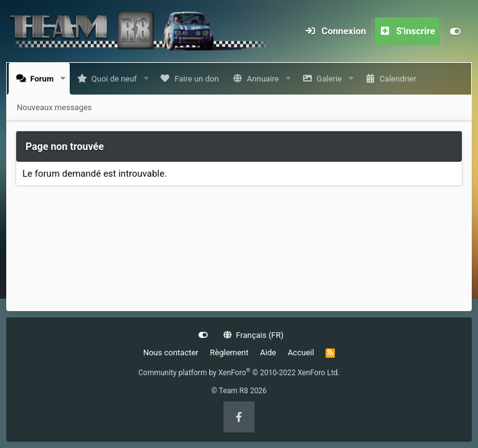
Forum (45, 79)
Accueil (301, 352)
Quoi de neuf (117, 79)
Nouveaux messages (54, 107)
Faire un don (199, 79)
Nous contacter (171, 352)
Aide (268, 352)
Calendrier (401, 79)
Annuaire (265, 79)
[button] (66, 79)
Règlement (229, 352)
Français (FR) (254, 335)
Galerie (332, 79)
